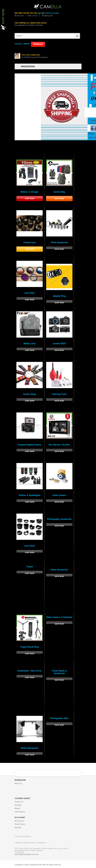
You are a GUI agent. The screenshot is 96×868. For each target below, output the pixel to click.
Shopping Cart (47, 16)
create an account (52, 13)
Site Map (18, 805)
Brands (17, 808)
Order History (20, 824)
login (39, 13)
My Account (19, 16)
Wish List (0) (33, 16)
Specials (18, 827)
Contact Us (19, 802)
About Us (18, 783)
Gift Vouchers (20, 812)
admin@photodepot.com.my (27, 854)
